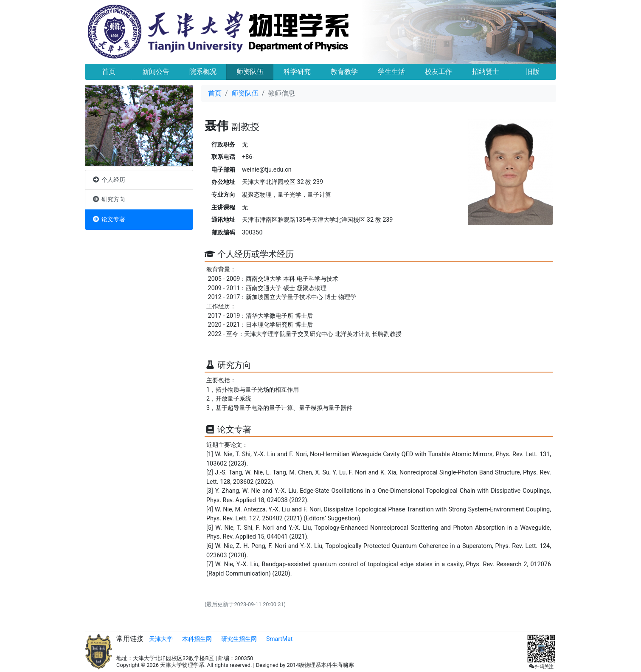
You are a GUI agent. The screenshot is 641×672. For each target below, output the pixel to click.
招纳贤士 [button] (486, 72)
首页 (215, 93)
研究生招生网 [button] (239, 639)
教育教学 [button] (344, 72)
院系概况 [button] (203, 72)
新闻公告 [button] (156, 72)
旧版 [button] (533, 72)
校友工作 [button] (439, 72)
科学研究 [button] (297, 72)
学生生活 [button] (391, 72)
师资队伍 (245, 93)
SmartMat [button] (279, 639)
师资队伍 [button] (250, 72)
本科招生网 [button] (197, 639)
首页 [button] (109, 72)
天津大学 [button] (161, 639)
